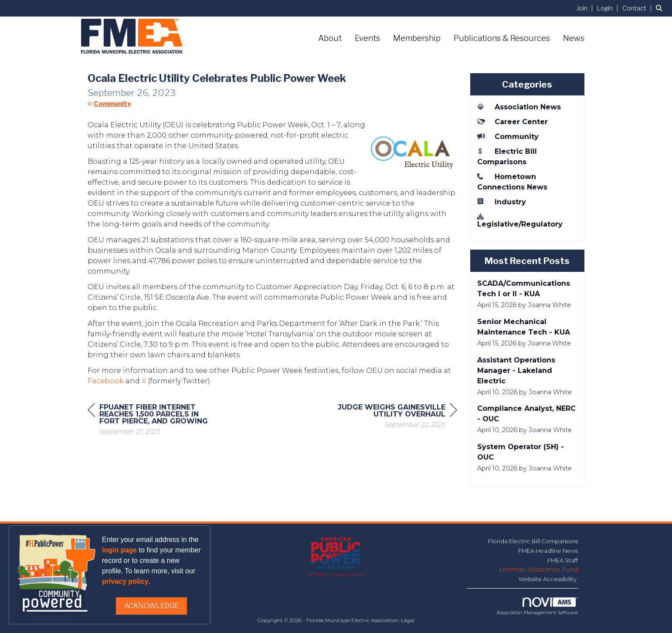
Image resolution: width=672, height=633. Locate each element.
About (330, 38)
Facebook (106, 384)
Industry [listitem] (502, 202)
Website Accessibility (548, 579)
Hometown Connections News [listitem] (512, 182)
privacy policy (125, 581)
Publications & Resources (502, 38)
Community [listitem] (508, 136)
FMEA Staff (563, 560)
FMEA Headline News (548, 551)
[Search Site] (661, 8)
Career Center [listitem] (512, 122)
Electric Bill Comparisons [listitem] (507, 156)
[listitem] (586, 8)
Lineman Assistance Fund (538, 569)
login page (119, 550)
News (574, 38)
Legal (408, 620)
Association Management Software (537, 606)
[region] (392, 421)
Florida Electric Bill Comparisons (533, 541)
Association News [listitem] (519, 107)
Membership (417, 38)
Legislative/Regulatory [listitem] (520, 220)
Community (112, 107)
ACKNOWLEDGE (151, 606)
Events (367, 38)
